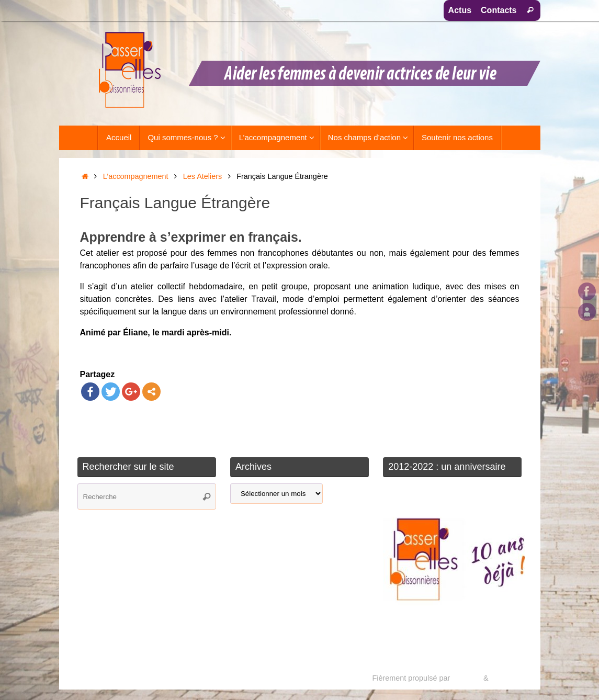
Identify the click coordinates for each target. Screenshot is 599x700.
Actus (460, 10)
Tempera (467, 678)
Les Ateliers (202, 176)
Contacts (499, 10)
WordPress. (510, 678)
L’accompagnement (136, 176)
